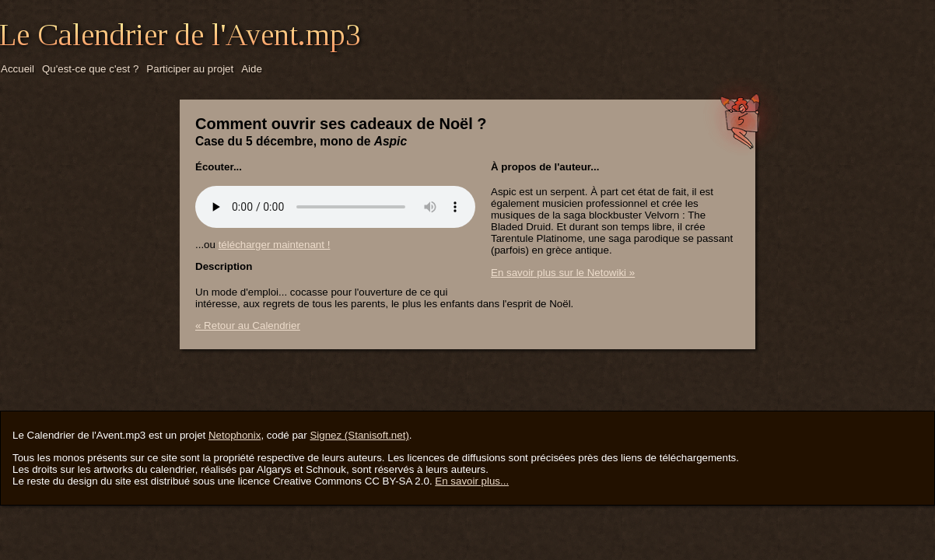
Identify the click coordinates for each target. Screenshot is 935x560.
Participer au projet (190, 69)
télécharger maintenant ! (275, 245)
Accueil (18, 69)
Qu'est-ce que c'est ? (90, 69)
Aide (252, 69)
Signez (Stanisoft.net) (359, 435)
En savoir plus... (472, 481)
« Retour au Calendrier (248, 325)
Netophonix (235, 435)
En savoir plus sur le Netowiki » (563, 273)
